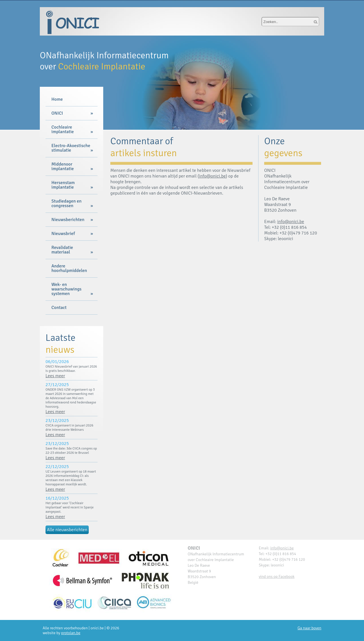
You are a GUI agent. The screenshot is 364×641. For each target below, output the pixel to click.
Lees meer (55, 376)
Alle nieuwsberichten (67, 530)
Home (57, 99)
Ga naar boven (309, 628)
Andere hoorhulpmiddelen (69, 268)
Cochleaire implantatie (63, 129)
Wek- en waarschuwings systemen (67, 289)
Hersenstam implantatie (63, 185)
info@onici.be (212, 176)
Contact (59, 308)
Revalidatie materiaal (62, 250)
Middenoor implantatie (63, 166)
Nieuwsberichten (68, 220)
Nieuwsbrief (63, 234)
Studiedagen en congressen (67, 203)
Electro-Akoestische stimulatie (71, 148)
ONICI (57, 113)
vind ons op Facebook (277, 577)
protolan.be (71, 633)
